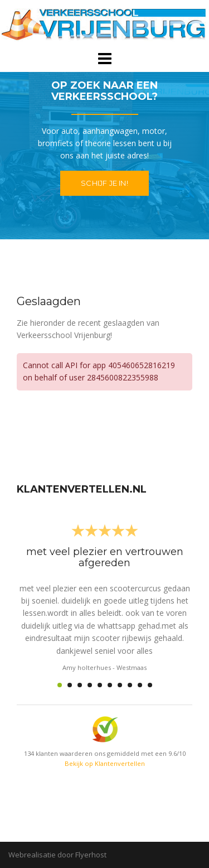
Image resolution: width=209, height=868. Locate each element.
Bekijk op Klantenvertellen (105, 763)
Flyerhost (91, 855)
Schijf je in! (104, 183)
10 (150, 685)
